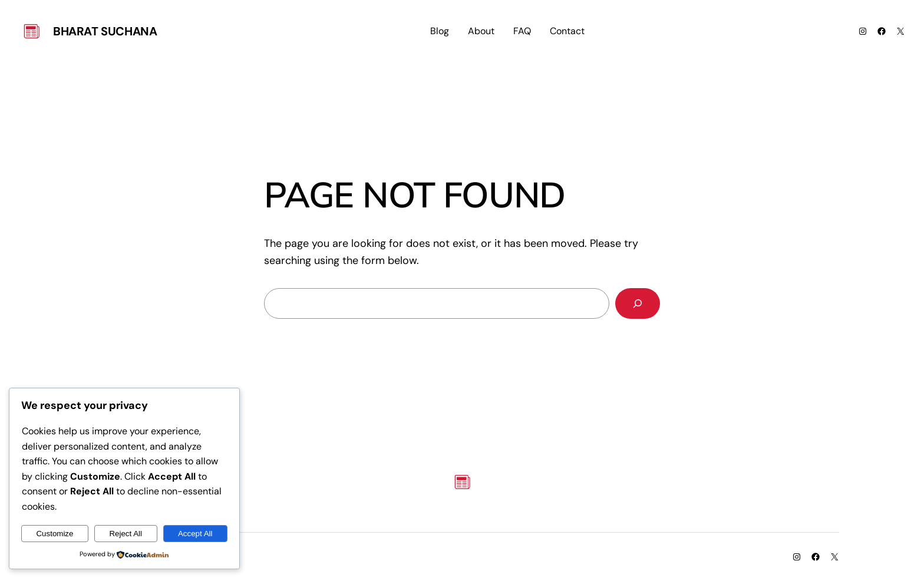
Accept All (195, 534)
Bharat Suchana (105, 31)
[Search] (638, 303)
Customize (55, 534)
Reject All (126, 534)
